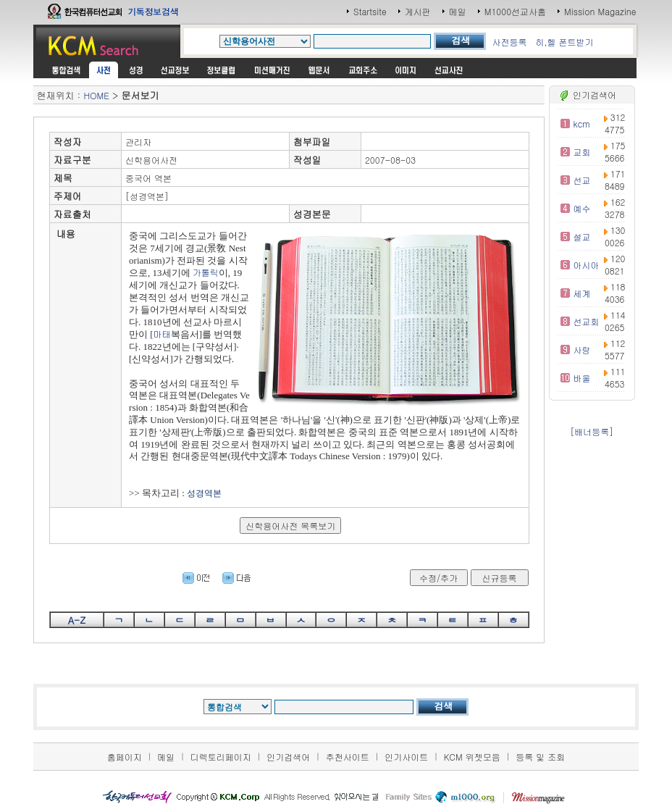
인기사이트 (406, 757)
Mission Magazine (600, 11)
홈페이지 (125, 757)
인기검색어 (288, 757)
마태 (162, 334)
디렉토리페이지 (221, 757)
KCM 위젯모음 (472, 757)
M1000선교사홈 (515, 11)
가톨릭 (206, 272)
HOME (96, 95)
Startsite (370, 11)
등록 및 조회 (540, 757)
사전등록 (509, 42)
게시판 (418, 11)
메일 (458, 11)
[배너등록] (592, 431)
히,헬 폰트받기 (564, 42)
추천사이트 (348, 757)
